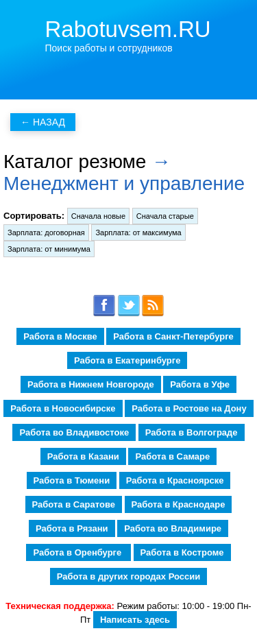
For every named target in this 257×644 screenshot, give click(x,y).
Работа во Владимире (173, 528)
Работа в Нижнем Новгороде (91, 384)
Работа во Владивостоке (74, 432)
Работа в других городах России (128, 576)
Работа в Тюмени (72, 480)
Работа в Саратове (74, 504)
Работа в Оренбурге (78, 552)
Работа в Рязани (72, 528)
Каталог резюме (75, 162)
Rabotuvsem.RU (128, 29)
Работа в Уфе (200, 384)
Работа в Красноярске (175, 480)
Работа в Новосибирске (63, 408)
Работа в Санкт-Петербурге (173, 336)
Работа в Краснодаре (179, 504)
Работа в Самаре (172, 456)
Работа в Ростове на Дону (189, 408)
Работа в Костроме (182, 552)
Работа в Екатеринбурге (127, 360)
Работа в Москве (60, 336)
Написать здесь (135, 620)
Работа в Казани (83, 456)
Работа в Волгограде (192, 432)
